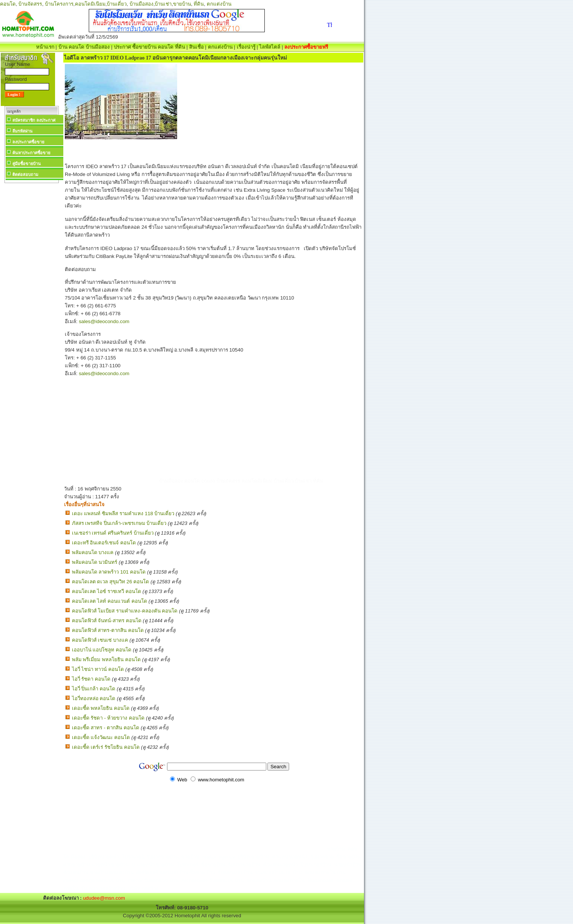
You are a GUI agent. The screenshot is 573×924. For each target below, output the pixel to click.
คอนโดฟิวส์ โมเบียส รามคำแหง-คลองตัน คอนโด (125, 611)
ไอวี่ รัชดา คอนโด (91, 679)
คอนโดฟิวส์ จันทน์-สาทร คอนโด (107, 621)
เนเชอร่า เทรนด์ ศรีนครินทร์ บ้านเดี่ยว (113, 533)
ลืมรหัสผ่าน (22, 131)
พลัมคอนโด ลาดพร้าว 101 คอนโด (109, 572)
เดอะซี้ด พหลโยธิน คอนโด (101, 708)
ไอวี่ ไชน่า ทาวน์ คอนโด (98, 669)
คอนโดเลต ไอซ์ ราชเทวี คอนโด (107, 591)
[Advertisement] (31, 297)
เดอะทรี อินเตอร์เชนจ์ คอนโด (104, 543)
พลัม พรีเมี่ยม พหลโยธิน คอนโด (106, 659)
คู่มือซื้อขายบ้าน (27, 164)
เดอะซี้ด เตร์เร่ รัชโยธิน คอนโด (106, 747)
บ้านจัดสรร (30, 4)
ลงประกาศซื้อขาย (28, 142)
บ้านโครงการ (59, 4)
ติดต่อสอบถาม (25, 174)
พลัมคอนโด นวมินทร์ (95, 562)
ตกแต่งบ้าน (219, 4)
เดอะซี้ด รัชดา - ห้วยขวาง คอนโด (108, 718)
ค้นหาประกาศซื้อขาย (31, 153)
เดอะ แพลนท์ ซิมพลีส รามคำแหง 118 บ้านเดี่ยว (123, 513)
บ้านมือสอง (142, 4)
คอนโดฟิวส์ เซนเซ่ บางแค (100, 640)
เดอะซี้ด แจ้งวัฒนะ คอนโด (101, 737)
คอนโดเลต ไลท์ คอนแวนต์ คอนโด (110, 601)
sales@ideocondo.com (104, 321)
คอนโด (8, 4)
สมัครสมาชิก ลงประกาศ (34, 120)
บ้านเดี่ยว (117, 4)
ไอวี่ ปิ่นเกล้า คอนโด (94, 689)
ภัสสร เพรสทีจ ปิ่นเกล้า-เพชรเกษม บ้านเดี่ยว (119, 523)
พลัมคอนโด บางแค (93, 552)
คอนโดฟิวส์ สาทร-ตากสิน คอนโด (108, 630)
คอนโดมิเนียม (90, 4)
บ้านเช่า (163, 4)
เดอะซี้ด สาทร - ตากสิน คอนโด (106, 728)
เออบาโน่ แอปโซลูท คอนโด (102, 650)
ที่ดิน (199, 4)
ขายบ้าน (182, 4)
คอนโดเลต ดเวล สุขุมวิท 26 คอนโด (111, 582)
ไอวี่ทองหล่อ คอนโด (94, 698)
